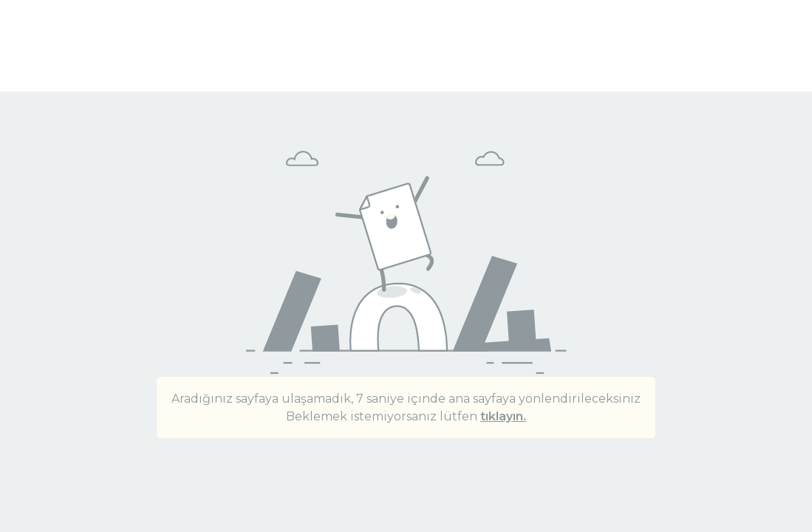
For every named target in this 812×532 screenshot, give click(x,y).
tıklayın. (503, 416)
